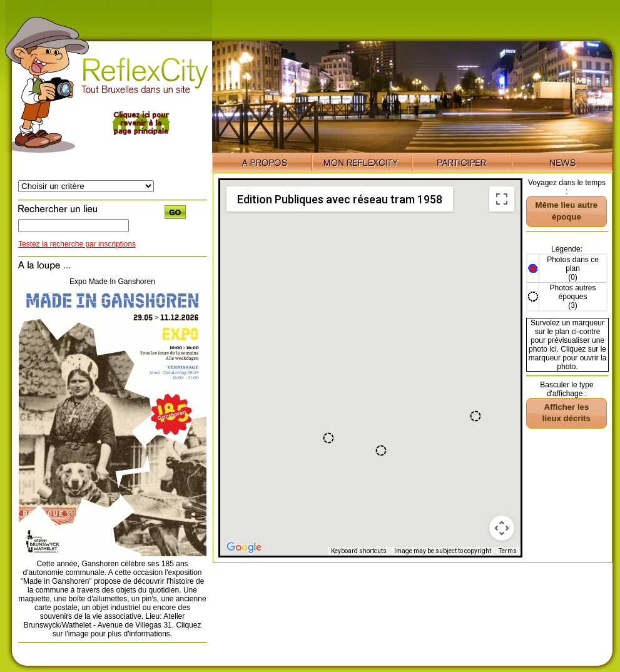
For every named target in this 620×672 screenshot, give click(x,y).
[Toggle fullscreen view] (502, 199)
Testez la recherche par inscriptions (77, 244)
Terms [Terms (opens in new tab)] (508, 551)
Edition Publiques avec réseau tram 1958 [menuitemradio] (340, 199)
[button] (475, 416)
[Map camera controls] (502, 528)
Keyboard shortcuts (359, 551)
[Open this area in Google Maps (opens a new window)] (244, 547)
